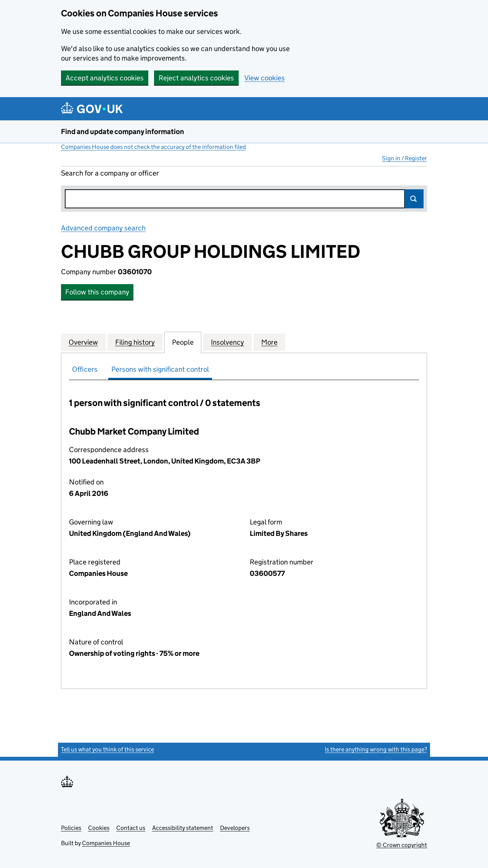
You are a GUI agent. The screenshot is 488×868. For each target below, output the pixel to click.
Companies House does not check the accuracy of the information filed (153, 147)
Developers (235, 828)
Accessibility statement (183, 828)
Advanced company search (103, 228)
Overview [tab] (83, 342)
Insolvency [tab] (227, 342)
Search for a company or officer (110, 173)
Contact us (131, 828)
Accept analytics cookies (105, 78)
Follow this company (97, 292)
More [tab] (269, 342)
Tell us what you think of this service (108, 749)
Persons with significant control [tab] (160, 369)
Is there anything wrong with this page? (376, 749)
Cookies (99, 828)
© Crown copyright (402, 845)
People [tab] (183, 342)
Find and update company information (123, 132)
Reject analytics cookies (196, 78)
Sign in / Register (405, 158)
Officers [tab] (85, 369)
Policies (71, 828)
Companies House (106, 843)
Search (414, 199)
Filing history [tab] (135, 342)
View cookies (265, 78)
